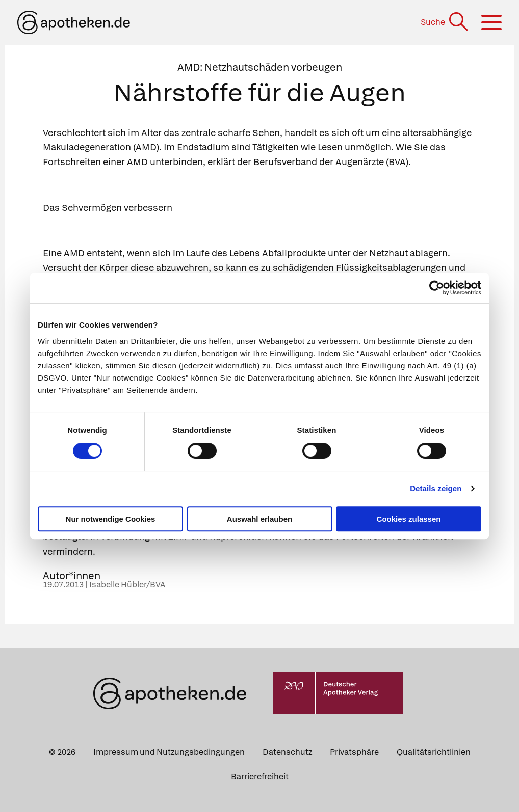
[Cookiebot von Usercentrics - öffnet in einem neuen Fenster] (437, 288)
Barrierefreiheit (260, 777)
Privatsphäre (354, 752)
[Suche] (445, 22)
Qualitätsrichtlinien (434, 752)
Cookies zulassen (409, 519)
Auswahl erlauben (259, 519)
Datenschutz (287, 752)
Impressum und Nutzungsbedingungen (169, 752)
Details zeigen (436, 488)
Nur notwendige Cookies (111, 519)
